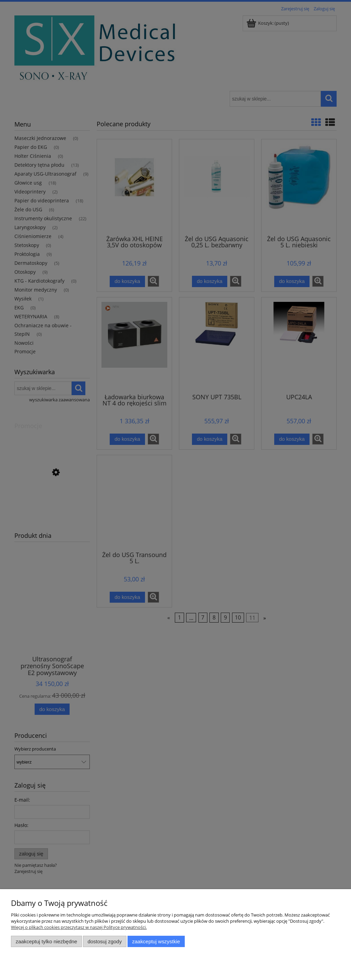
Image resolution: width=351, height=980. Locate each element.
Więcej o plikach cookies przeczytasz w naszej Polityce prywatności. (79, 927)
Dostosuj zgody (105, 941)
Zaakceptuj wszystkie (156, 941)
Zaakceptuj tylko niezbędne (46, 941)
